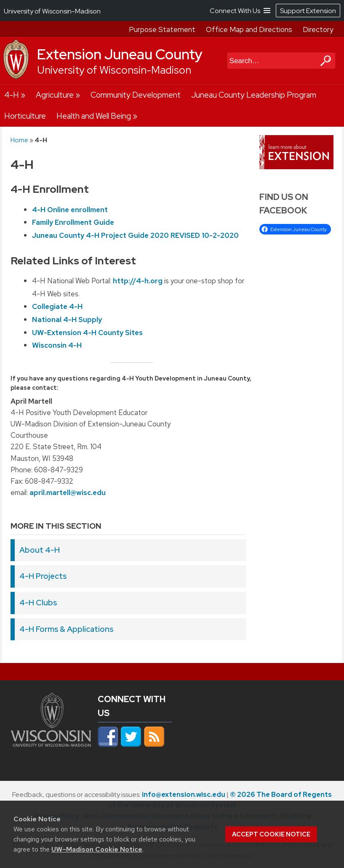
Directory (318, 29)
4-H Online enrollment (70, 209)
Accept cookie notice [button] (271, 834)
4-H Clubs (38, 603)
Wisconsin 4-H (57, 345)
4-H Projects (43, 576)
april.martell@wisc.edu (68, 493)
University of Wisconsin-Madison (114, 70)
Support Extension (308, 11)
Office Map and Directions (249, 29)
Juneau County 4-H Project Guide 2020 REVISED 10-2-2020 (135, 235)
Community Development (136, 95)
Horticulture (25, 116)
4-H (12, 95)
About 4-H (40, 550)
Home (19, 140)
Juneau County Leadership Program (254, 95)
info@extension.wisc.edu (184, 795)
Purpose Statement (162, 29)
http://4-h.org (138, 281)
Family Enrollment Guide (73, 222)
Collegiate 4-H (57, 306)
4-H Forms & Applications (66, 629)
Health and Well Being (94, 116)
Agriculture (55, 95)
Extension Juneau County (120, 54)
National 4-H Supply (67, 320)
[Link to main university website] (51, 749)
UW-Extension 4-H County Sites (87, 332)
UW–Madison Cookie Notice (97, 849)
